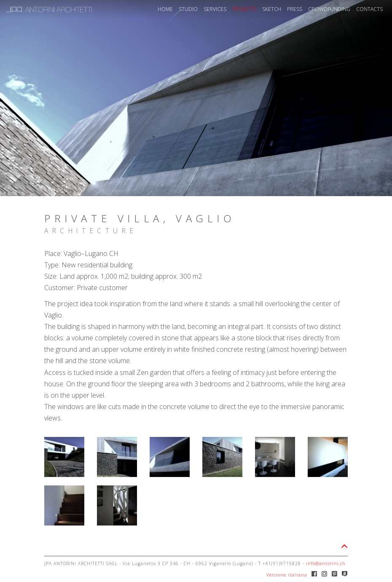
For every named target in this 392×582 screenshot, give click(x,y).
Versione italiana (287, 575)
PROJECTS (244, 9)
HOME (165, 9)
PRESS (295, 9)
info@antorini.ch (326, 563)
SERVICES (215, 9)
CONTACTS (369, 9)
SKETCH (272, 9)
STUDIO (188, 9)
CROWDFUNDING (329, 9)
